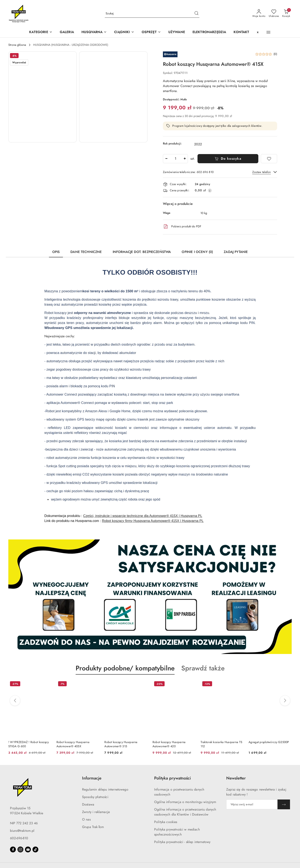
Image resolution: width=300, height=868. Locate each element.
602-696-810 (19, 838)
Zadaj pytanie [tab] (236, 252)
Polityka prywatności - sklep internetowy (182, 842)
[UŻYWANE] (177, 32)
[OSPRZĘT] (151, 32)
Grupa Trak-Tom (93, 827)
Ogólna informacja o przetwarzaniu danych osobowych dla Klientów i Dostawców (185, 812)
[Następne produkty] (285, 701)
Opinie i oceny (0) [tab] (197, 252)
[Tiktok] (35, 849)
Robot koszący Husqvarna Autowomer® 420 (169, 744)
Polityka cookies (166, 822)
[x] (258, 32)
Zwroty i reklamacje (96, 812)
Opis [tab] (56, 252)
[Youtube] (28, 849)
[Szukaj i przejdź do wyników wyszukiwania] (196, 14)
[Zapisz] (284, 804)
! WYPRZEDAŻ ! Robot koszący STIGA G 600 (29, 744)
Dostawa (88, 804)
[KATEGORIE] (41, 32)
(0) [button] (275, 54)
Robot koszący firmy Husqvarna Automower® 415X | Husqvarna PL (153, 521)
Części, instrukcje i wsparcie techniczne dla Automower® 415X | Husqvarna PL (143, 516)
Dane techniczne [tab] (86, 252)
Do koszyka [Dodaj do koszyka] (228, 159)
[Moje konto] (259, 14)
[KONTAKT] (241, 32)
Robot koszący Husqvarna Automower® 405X (73, 744)
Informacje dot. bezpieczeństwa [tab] (142, 252)
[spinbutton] (175, 159)
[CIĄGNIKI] (124, 32)
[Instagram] (20, 849)
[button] (94, 32)
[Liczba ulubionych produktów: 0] (274, 14)
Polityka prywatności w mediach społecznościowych (177, 832)
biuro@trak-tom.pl (22, 831)
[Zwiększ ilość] (185, 159)
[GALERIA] (67, 32)
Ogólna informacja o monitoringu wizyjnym (185, 802)
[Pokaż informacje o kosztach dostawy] (210, 191)
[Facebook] (13, 849)
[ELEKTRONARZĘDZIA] (209, 32)
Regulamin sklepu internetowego (105, 790)
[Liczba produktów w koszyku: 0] (286, 14)
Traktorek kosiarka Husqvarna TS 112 (222, 744)
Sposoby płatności (95, 797)
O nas (86, 819)
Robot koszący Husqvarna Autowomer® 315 (121, 744)
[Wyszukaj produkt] (152, 13)
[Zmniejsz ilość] (166, 159)
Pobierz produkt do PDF (182, 227)
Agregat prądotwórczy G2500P (269, 742)
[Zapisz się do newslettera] (252, 804)
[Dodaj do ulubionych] (269, 159)
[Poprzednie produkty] (15, 701)
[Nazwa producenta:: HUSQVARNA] (170, 54)
